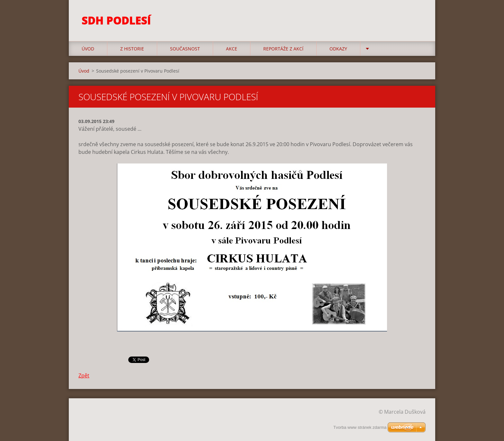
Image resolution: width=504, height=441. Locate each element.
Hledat (419, 19)
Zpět (84, 375)
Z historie (132, 49)
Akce (232, 49)
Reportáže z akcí (283, 49)
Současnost (185, 49)
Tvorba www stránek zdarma (360, 427)
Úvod (88, 49)
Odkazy (338, 49)
